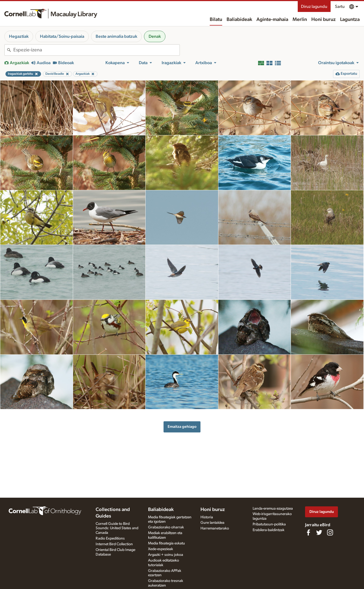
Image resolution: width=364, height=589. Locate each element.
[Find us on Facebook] (308, 532)
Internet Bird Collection (114, 544)
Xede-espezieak (161, 549)
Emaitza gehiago (182, 427)
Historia (207, 517)
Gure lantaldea (212, 523)
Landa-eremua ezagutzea (273, 509)
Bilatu (216, 20)
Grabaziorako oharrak (166, 527)
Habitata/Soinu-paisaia (62, 36)
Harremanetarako (215, 528)
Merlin (300, 20)
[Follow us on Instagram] (330, 532)
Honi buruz (324, 20)
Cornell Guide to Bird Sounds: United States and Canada (117, 528)
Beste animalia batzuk (116, 36)
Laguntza (350, 20)
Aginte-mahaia (272, 20)
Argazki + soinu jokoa (166, 555)
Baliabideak (239, 20)
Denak (155, 36)
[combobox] (96, 50)
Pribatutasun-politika (269, 524)
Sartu (340, 7)
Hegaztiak (19, 36)
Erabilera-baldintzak (269, 530)
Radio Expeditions (110, 538)
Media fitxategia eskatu (167, 543)
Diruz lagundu (314, 7)
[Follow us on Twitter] (319, 532)
